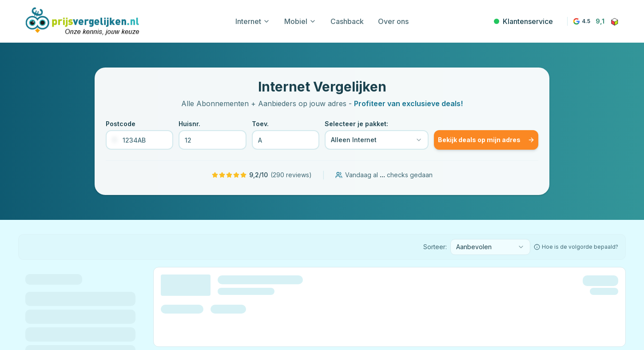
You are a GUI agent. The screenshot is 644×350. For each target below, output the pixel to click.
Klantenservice (523, 21)
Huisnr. (189, 124)
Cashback (347, 21)
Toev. (260, 124)
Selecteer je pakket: (356, 124)
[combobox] (377, 140)
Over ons (393, 21)
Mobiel (300, 21)
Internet (253, 21)
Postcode (121, 124)
